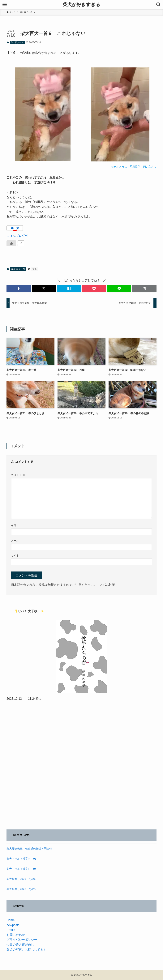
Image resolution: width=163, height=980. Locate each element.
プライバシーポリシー (22, 940)
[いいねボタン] (11, 243)
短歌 (35, 269)
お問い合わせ (16, 935)
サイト (15, 555)
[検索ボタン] (158, 5)
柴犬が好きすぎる (81, 5)
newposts (13, 925)
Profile (11, 930)
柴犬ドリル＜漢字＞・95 (21, 869)
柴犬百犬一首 (17, 42)
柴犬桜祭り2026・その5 (21, 889)
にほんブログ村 (17, 236)
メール (15, 541)
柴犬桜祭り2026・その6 (21, 879)
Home (11, 920)
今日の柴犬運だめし (20, 945)
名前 (14, 526)
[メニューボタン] (5, 5)
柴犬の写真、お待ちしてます (26, 950)
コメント (18, 475)
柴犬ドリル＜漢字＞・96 (21, 859)
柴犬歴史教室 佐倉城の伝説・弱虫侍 (29, 849)
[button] (19, 289)
